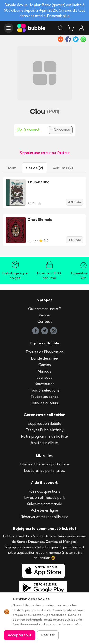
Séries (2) (35, 168)
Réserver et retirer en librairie (44, 517)
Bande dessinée (44, 358)
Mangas (44, 371)
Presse (45, 315)
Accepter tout (20, 635)
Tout (11, 168)
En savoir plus (58, 16)
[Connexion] (81, 28)
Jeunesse (44, 377)
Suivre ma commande (45, 504)
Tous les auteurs (44, 403)
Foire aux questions (44, 491)
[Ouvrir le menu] (9, 28)
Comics (45, 365)
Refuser (48, 635)
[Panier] (71, 28)
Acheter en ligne (44, 510)
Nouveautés (45, 384)
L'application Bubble (45, 424)
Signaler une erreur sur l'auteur (45, 153)
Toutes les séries (44, 397)
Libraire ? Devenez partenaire (45, 464)
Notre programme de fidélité (44, 436)
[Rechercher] (61, 28)
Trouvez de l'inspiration (44, 352)
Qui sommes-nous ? (44, 309)
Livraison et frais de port (44, 497)
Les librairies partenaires (44, 471)
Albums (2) (63, 168)
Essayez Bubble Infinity (44, 430)
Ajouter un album (44, 443)
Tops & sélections (45, 390)
